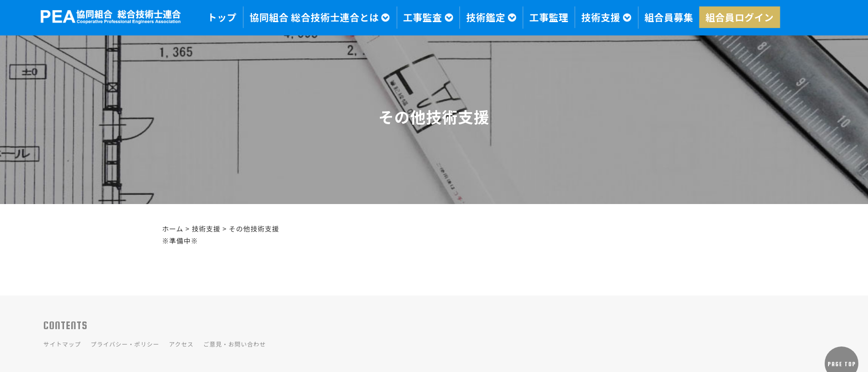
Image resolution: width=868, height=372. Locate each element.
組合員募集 (669, 17)
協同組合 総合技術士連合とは (320, 17)
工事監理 (549, 17)
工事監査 (428, 17)
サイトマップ (62, 344)
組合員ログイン (739, 17)
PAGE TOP (842, 364)
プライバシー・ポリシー (125, 344)
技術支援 (606, 17)
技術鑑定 (491, 17)
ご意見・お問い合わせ (234, 344)
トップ (222, 17)
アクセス (181, 344)
